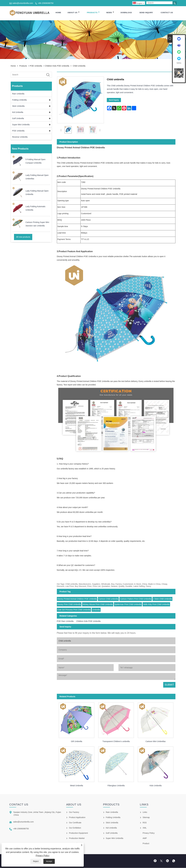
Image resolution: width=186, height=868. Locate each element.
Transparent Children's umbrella (116, 742)
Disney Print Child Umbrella (69, 604)
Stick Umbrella (18, 106)
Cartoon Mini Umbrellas (156, 742)
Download (126, 13)
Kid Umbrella (18, 112)
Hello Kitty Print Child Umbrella (156, 604)
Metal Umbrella (76, 786)
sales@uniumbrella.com (23, 3)
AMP (145, 838)
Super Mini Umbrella (21, 125)
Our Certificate (75, 823)
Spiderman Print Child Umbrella (128, 604)
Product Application (77, 818)
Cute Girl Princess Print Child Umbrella (74, 610)
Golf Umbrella (18, 119)
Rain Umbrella (18, 94)
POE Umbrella (36, 66)
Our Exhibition (75, 828)
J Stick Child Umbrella (162, 599)
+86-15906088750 (46, 3)
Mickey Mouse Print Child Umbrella (98, 604)
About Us (74, 13)
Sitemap (146, 818)
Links (145, 812)
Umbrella (96, 610)
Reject (36, 861)
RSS (145, 823)
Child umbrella (79, 66)
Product (146, 844)
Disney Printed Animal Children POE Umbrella (77, 599)
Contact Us (167, 13)
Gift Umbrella (77, 742)
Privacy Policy (43, 856)
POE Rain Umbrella (65, 621)
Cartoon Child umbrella (108, 599)
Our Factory (74, 812)
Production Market (77, 838)
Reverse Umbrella (20, 137)
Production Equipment (78, 833)
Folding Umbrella (19, 100)
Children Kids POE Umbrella (57, 66)
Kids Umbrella (156, 786)
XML (145, 828)
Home (58, 13)
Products (93, 13)
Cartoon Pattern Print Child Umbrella (136, 599)
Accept (49, 861)
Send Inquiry (146, 13)
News (110, 13)
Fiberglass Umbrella (116, 786)
